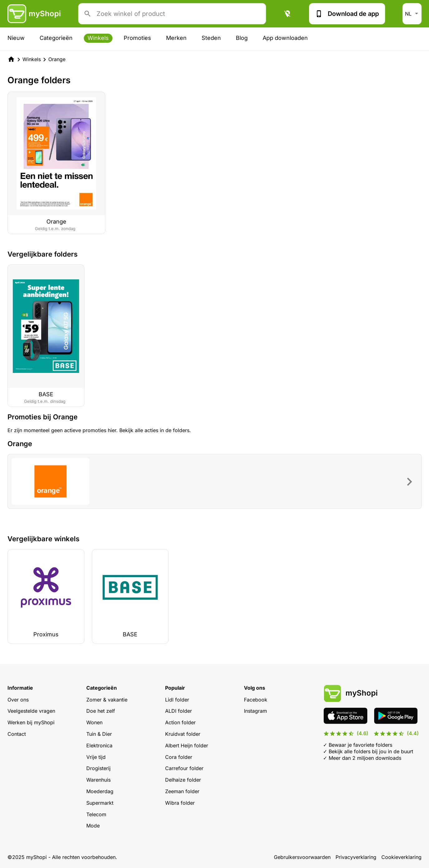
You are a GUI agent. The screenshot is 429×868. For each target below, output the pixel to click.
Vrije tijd (96, 757)
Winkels (98, 38)
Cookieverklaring (401, 857)
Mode (93, 826)
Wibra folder (180, 803)
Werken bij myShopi (31, 722)
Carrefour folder (184, 768)
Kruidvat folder (183, 734)
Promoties (137, 38)
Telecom (96, 814)
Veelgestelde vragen (31, 711)
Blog (242, 38)
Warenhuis (98, 780)
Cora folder (179, 757)
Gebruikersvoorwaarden (302, 857)
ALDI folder (179, 711)
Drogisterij (98, 768)
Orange (57, 59)
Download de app (347, 14)
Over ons (18, 700)
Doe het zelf (101, 711)
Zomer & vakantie (107, 700)
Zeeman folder (182, 791)
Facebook (256, 700)
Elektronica (99, 745)
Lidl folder (177, 700)
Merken (176, 38)
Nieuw (16, 38)
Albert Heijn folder (187, 745)
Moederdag (100, 791)
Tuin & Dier (99, 734)
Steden (211, 38)
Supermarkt (100, 803)
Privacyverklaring (356, 857)
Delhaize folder (183, 780)
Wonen (94, 722)
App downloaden (285, 38)
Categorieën (56, 38)
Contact (17, 734)
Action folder (180, 722)
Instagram (255, 711)
